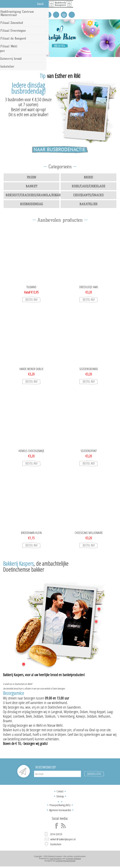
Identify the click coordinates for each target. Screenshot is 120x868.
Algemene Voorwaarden (60, 810)
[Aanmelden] (57, 774)
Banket (32, 186)
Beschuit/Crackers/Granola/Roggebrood (33, 195)
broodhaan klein (31, 533)
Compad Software (73, 859)
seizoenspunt (89, 451)
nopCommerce (56, 859)
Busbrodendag (31, 204)
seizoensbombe (89, 369)
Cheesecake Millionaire (89, 533)
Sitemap (60, 796)
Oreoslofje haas (89, 287)
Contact (60, 791)
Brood (88, 177)
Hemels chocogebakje (31, 451)
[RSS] (63, 826)
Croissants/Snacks (88, 195)
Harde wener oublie (31, 369)
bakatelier (89, 204)
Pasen (31, 177)
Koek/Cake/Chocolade (88, 186)
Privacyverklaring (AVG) (60, 805)
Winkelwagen (64, 15)
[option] (60, 38)
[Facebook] (57, 826)
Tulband (31, 287)
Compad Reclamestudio (65, 861)
